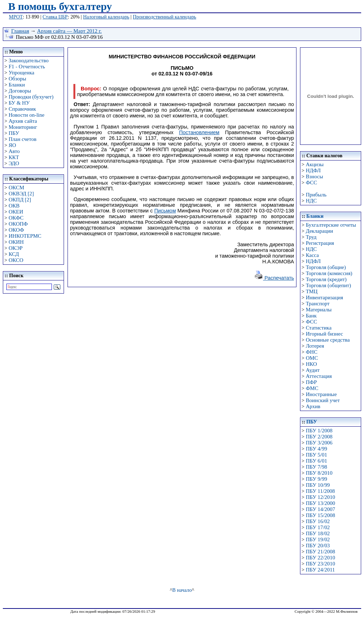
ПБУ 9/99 (316, 479)
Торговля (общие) (326, 267)
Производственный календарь (165, 17)
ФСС (311, 183)
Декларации (319, 231)
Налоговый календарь (106, 17)
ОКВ (14, 206)
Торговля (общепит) (328, 285)
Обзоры (17, 79)
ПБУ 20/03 (318, 546)
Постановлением (199, 132)
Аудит (313, 370)
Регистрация (320, 243)
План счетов (22, 139)
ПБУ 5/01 (316, 455)
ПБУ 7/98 (316, 467)
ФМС (312, 388)
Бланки (17, 85)
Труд (311, 237)
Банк (311, 316)
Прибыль (316, 195)
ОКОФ (16, 230)
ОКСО (16, 260)
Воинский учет (323, 400)
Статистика (318, 328)
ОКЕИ (16, 212)
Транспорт (318, 304)
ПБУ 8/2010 (319, 473)
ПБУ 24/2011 (320, 570)
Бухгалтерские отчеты (331, 225)
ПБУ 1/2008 (319, 431)
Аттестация (319, 376)
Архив (313, 406)
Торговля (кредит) (326, 279)
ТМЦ (312, 291)
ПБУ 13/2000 (320, 503)
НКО (311, 364)
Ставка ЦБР (55, 17)
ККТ (14, 157)
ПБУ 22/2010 (320, 558)
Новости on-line (26, 115)
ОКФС (16, 218)
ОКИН (16, 242)
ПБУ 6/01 (316, 461)
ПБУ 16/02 (318, 521)
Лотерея (315, 346)
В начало (182, 590)
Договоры (20, 91)
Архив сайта (23, 121)
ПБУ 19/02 (318, 539)
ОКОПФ (18, 224)
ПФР (311, 382)
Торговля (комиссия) (329, 273)
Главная (20, 31)
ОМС (312, 358)
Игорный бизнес (324, 334)
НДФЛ (313, 170)
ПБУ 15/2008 (320, 515)
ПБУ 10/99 (318, 485)
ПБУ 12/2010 (320, 497)
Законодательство (28, 60)
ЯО (12, 145)
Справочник (22, 109)
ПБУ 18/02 (318, 533)
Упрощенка (21, 73)
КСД (14, 254)
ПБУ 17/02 (318, 527)
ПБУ (14, 133)
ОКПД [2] (20, 200)
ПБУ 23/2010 (320, 564)
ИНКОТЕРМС (25, 236)
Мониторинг (23, 127)
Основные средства (328, 340)
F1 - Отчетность (27, 67)
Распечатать (274, 278)
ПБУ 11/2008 (320, 491)
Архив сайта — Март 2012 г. (69, 31)
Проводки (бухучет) (31, 97)
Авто (14, 151)
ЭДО (14, 163)
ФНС (312, 352)
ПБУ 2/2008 (319, 437)
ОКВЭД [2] (21, 194)
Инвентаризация (324, 297)
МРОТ (16, 17)
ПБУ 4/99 (316, 449)
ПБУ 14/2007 (320, 509)
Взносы (314, 176)
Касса (312, 255)
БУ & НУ (19, 103)
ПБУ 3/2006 (319, 443)
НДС (311, 201)
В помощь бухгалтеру (60, 6)
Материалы (319, 310)
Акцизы (315, 164)
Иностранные (321, 394)
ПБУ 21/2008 (320, 552)
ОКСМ (16, 188)
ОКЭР (15, 248)
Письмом (165, 211)
